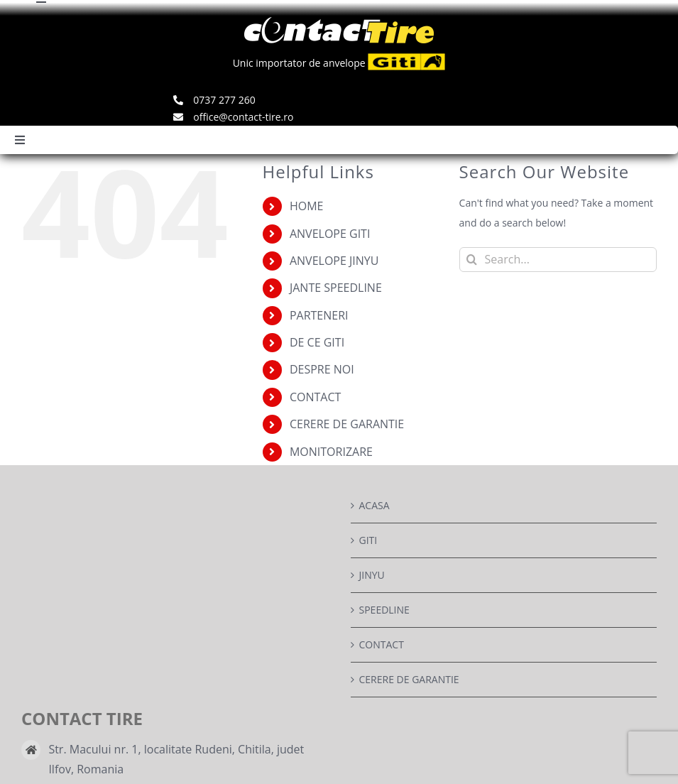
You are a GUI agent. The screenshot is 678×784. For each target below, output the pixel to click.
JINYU (372, 575)
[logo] (339, 22)
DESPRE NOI (322, 369)
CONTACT (315, 397)
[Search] (472, 260)
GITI (368, 540)
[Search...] (558, 260)
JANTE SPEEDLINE (336, 288)
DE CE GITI (317, 342)
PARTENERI (319, 315)
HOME (307, 206)
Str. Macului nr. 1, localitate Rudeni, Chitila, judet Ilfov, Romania (176, 759)
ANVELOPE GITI (330, 234)
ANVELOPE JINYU (334, 261)
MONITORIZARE (331, 452)
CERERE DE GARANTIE (347, 424)
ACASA (374, 505)
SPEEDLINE (384, 610)
